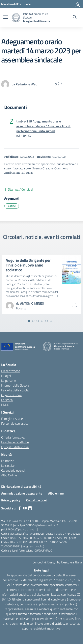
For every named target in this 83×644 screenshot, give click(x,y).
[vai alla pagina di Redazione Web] (26, 84)
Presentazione (11, 371)
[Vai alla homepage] (16, 18)
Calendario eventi (13, 470)
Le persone (9, 381)
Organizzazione (11, 395)
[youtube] (25, 508)
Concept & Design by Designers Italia (57, 562)
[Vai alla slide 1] (29, 321)
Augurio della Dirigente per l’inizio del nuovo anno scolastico (28, 265)
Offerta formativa (13, 437)
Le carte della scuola (15, 390)
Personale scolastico (15, 423)
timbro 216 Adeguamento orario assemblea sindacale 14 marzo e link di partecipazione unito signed (43, 126)
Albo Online (9, 475)
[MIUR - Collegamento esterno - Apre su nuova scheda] (16, 4)
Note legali (42, 570)
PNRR (5, 405)
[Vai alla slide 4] (42, 321)
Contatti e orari (37, 500)
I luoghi (6, 376)
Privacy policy (11, 500)
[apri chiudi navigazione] (6, 18)
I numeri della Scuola (15, 385)
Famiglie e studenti (14, 419)
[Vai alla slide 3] (38, 321)
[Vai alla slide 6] (51, 321)
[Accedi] (78, 4)
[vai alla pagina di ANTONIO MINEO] (32, 303)
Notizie (12, 206)
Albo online (56, 493)
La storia (7, 400)
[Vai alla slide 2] (33, 321)
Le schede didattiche (15, 442)
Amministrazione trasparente (22, 493)
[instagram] (30, 508)
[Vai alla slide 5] (47, 321)
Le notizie (8, 461)
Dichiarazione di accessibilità (21, 486)
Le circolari (8, 466)
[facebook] (20, 508)
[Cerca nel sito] (75, 18)
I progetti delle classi (15, 447)
